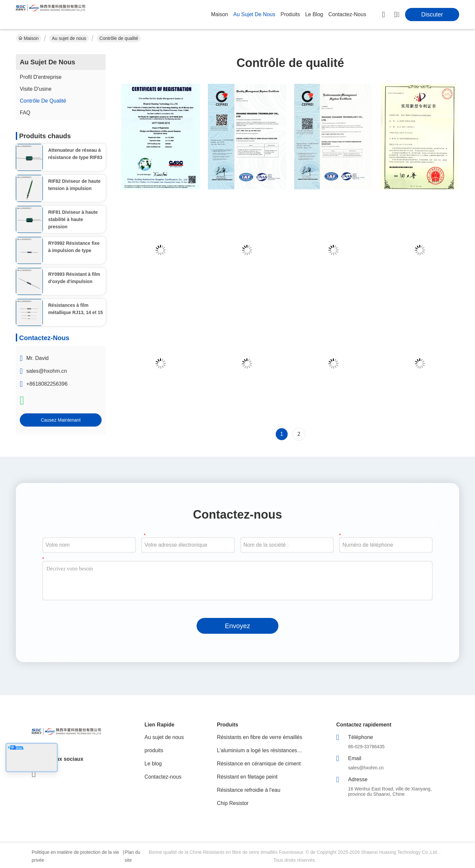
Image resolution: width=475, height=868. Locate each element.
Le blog (153, 764)
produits (290, 14)
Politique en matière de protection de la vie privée (75, 856)
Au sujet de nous (69, 38)
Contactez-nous (163, 777)
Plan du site (132, 856)
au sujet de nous (254, 14)
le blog (314, 14)
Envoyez (238, 626)
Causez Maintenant (61, 420)
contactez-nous (347, 14)
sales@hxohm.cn (47, 371)
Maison (220, 14)
